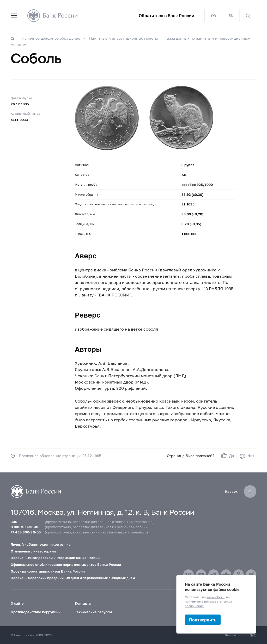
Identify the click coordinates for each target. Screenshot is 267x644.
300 (14, 522)
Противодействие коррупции (36, 612)
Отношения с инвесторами (33, 551)
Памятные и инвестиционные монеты (123, 38)
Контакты (83, 603)
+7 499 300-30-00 (26, 532)
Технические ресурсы (93, 612)
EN (231, 16)
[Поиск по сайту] (248, 16)
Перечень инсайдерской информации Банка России (55, 558)
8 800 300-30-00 (25, 527)
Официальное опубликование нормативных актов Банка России (66, 564)
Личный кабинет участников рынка (41, 544)
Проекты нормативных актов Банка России (48, 571)
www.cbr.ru (215, 597)
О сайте (17, 603)
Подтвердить (203, 620)
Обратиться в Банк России (166, 16)
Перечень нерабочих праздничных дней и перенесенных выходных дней (73, 578)
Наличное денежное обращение (51, 38)
